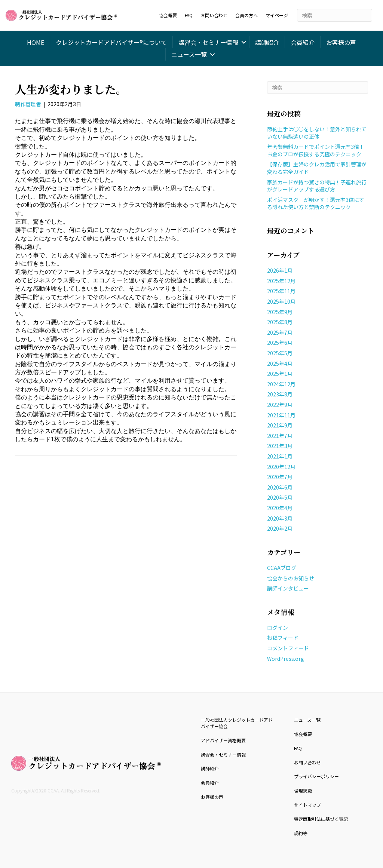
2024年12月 (281, 384)
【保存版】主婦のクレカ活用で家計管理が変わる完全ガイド (317, 168)
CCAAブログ (282, 568)
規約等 (301, 833)
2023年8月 (280, 394)
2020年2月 (280, 528)
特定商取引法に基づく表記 (321, 819)
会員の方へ (246, 15)
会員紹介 (303, 42)
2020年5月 (280, 497)
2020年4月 (280, 508)
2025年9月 (280, 312)
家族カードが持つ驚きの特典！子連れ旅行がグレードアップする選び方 (317, 186)
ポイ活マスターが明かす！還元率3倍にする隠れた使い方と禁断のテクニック (316, 203)
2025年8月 (280, 322)
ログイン (278, 628)
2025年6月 (280, 343)
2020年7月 (280, 477)
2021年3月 (280, 446)
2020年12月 (281, 467)
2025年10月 (281, 301)
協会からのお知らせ (291, 578)
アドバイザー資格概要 (223, 740)
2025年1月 (280, 374)
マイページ (277, 15)
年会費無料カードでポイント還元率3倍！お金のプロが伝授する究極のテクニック (316, 150)
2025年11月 (281, 291)
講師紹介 (267, 42)
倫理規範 (303, 790)
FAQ (189, 15)
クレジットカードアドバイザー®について (111, 42)
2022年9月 (280, 405)
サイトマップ (307, 805)
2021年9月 (280, 425)
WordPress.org (286, 659)
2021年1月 (280, 456)
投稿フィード (283, 638)
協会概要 (168, 15)
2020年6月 (280, 487)
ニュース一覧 (189, 54)
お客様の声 (341, 42)
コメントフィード (288, 648)
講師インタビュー (288, 588)
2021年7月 (280, 436)
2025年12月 (281, 281)
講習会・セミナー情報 (208, 42)
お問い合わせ (214, 15)
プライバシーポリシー (316, 776)
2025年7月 (280, 332)
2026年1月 (280, 270)
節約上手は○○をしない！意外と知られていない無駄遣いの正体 (317, 133)
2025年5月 (280, 353)
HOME (36, 42)
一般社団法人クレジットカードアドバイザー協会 (237, 723)
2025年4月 (280, 364)
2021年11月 (281, 415)
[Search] (335, 15)
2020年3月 (280, 518)
